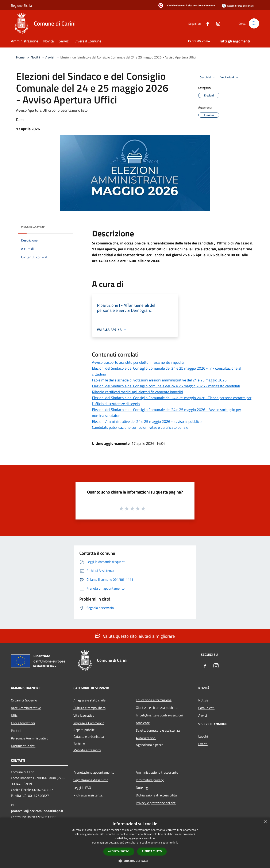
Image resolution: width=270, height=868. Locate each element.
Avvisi (50, 57)
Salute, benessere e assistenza (158, 730)
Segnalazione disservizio (91, 780)
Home (20, 57)
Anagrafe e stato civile (89, 700)
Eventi (203, 744)
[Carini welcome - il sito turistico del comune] (185, 6)
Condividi (208, 77)
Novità (35, 57)
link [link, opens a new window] (176, 843)
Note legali (144, 788)
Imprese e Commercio (89, 723)
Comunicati (206, 708)
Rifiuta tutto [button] (152, 851)
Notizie (203, 700)
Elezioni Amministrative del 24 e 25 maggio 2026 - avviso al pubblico (147, 421)
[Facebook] (206, 23)
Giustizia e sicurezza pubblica (157, 708)
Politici (16, 731)
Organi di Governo (24, 700)
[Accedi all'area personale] (238, 6)
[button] (135, 861)
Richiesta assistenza (88, 795)
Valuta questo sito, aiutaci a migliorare (135, 636)
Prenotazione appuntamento (94, 772)
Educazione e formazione (154, 700)
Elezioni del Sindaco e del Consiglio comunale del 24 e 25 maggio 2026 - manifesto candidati (166, 386)
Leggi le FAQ (82, 788)
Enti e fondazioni (23, 723)
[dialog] (135, 843)
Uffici (15, 715)
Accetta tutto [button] (119, 851)
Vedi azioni (230, 77)
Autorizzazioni (146, 738)
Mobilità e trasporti (87, 750)
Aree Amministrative (26, 708)
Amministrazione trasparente (157, 772)
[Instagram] (216, 23)
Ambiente (143, 723)
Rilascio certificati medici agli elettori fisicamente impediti (137, 392)
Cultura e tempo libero (89, 708)
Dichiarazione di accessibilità (156, 795)
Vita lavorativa (84, 715)
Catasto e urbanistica (89, 736)
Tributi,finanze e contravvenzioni (159, 715)
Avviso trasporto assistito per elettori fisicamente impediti (138, 362)
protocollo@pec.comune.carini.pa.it (37, 811)
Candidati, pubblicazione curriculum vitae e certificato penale (140, 427)
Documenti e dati (23, 746)
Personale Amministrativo (30, 738)
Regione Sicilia (21, 5)
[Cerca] (254, 23)
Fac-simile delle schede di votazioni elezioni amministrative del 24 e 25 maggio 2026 (159, 380)
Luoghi (203, 736)
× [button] (265, 822)
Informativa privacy (150, 780)
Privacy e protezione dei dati (156, 803)
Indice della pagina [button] (33, 227)
